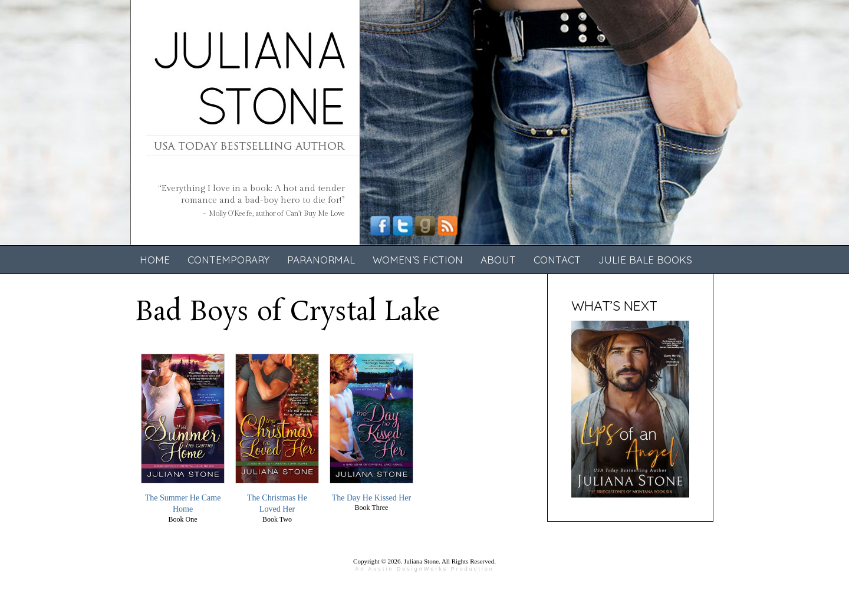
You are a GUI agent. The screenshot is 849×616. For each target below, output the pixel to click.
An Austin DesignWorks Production (424, 569)
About (498, 260)
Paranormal (321, 260)
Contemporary (228, 260)
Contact (557, 260)
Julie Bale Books (645, 260)
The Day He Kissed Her (372, 498)
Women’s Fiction (418, 260)
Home (155, 260)
